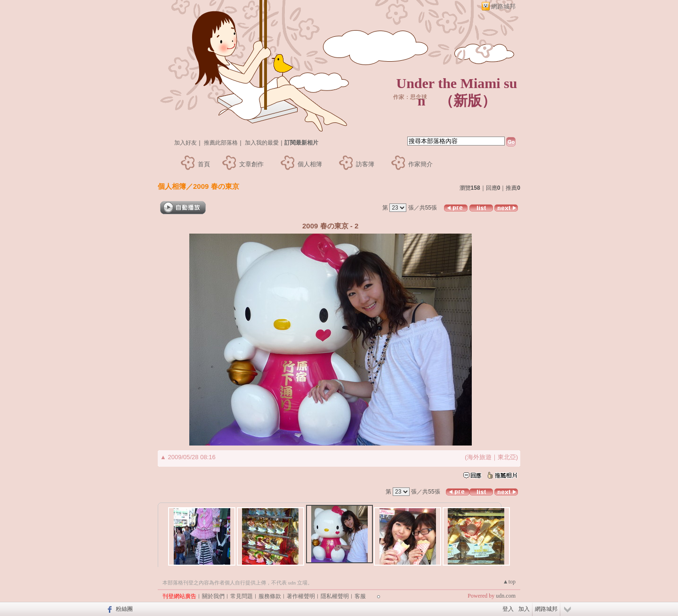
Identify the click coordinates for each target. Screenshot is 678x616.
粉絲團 (124, 609)
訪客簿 (365, 164)
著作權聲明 (301, 596)
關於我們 (213, 596)
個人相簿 (310, 164)
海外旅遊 (479, 457)
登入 (508, 609)
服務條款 (270, 596)
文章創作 (251, 164)
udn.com (506, 596)
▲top (509, 582)
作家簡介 (420, 164)
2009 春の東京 (216, 186)
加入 (524, 609)
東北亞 (507, 457)
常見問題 (242, 596)
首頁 (204, 164)
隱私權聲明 (335, 596)
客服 (360, 596)
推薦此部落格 (221, 143)
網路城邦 (503, 6)
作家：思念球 (410, 97)
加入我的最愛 (262, 143)
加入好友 (186, 143)
